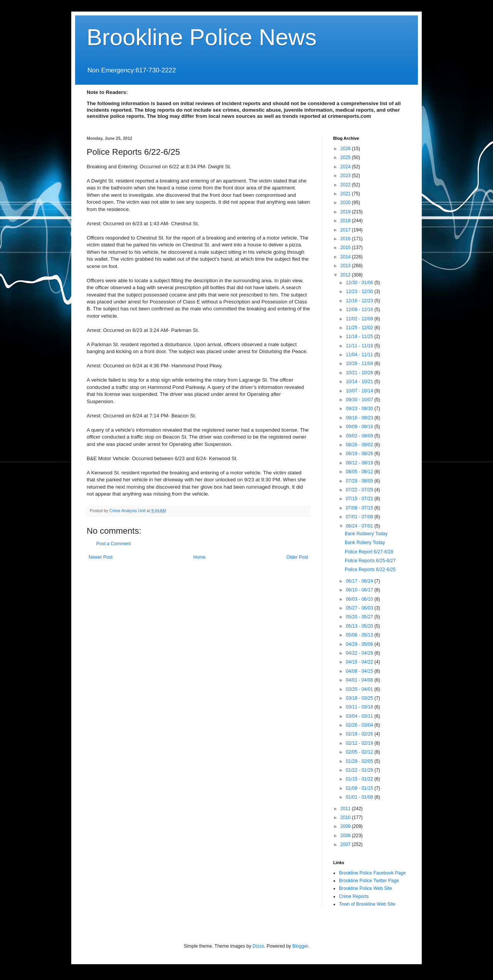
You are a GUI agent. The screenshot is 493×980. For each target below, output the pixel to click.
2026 (346, 149)
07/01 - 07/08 (360, 517)
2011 (346, 809)
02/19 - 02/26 (360, 734)
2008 (346, 836)
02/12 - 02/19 (360, 743)
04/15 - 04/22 (360, 662)
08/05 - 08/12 (360, 472)
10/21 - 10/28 (360, 373)
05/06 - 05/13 (360, 635)
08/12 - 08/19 (360, 463)
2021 (346, 194)
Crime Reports (354, 896)
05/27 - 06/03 (360, 608)
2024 (346, 167)
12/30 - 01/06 (360, 283)
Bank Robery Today (365, 543)
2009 (346, 826)
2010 (346, 818)
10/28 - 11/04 (360, 364)
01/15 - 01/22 (360, 779)
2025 (346, 157)
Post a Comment (113, 544)
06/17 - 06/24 (360, 581)
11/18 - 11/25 (360, 337)
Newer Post (101, 557)
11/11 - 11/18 (360, 346)
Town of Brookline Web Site (367, 904)
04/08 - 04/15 (360, 671)
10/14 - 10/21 (360, 382)
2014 (346, 257)
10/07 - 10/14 (360, 391)
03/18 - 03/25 (360, 698)
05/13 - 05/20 (360, 626)
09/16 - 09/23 (360, 418)
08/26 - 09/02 (360, 445)
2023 (346, 176)
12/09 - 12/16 (360, 310)
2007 (346, 844)
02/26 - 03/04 (360, 725)
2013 (346, 266)
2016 (346, 239)
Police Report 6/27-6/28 (369, 552)
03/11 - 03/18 (360, 707)
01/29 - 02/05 (360, 761)
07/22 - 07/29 (360, 490)
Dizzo (258, 946)
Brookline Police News (202, 37)
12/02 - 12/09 (360, 319)
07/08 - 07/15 (360, 508)
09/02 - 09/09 (360, 436)
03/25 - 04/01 (360, 689)
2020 (346, 203)
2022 (346, 185)
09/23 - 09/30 (360, 409)
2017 (346, 230)
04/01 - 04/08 (360, 680)
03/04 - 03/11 (360, 716)
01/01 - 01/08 (360, 797)
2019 (346, 212)
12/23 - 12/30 (360, 291)
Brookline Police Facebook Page (372, 873)
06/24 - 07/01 (360, 526)
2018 (346, 221)
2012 (346, 275)
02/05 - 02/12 (360, 752)
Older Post (297, 557)
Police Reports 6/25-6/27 (370, 561)
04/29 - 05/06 (360, 644)
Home (200, 557)
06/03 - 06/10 (360, 599)
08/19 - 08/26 (360, 454)
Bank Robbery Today (366, 534)
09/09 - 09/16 (360, 427)
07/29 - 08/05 (360, 481)
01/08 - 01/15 (360, 788)
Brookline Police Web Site (366, 888)
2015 (346, 248)
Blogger (300, 946)
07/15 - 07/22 (360, 499)
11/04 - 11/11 (360, 355)
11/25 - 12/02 (360, 328)
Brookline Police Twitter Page (369, 881)
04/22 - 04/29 (360, 653)
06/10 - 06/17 (360, 590)
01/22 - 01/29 (360, 770)
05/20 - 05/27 (360, 617)
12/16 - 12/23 (360, 301)
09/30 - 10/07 (360, 400)
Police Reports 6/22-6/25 (370, 570)
